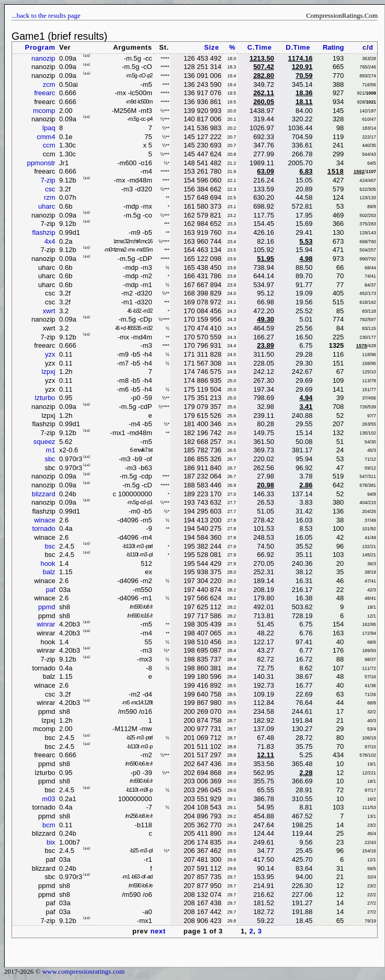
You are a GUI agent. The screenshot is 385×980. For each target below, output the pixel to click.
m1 (51, 450)
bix (51, 842)
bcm (49, 825)
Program (40, 47)
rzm (50, 197)
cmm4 (46, 137)
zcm (49, 84)
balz (49, 572)
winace (44, 520)
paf (51, 590)
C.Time (260, 47)
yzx (50, 354)
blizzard (44, 494)
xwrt (49, 311)
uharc (47, 206)
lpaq (49, 128)
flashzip (44, 232)
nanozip (43, 58)
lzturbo (45, 398)
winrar (46, 624)
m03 (48, 799)
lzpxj (49, 372)
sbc (50, 459)
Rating (333, 47)
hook (48, 563)
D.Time (298, 47)
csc (50, 189)
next (158, 931)
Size (212, 47)
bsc (50, 546)
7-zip (48, 180)
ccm (49, 145)
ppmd (47, 607)
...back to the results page (46, 15)
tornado (44, 528)
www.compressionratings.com (83, 971)
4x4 (50, 241)
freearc (44, 93)
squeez (44, 442)
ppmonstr (41, 163)
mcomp (44, 111)
